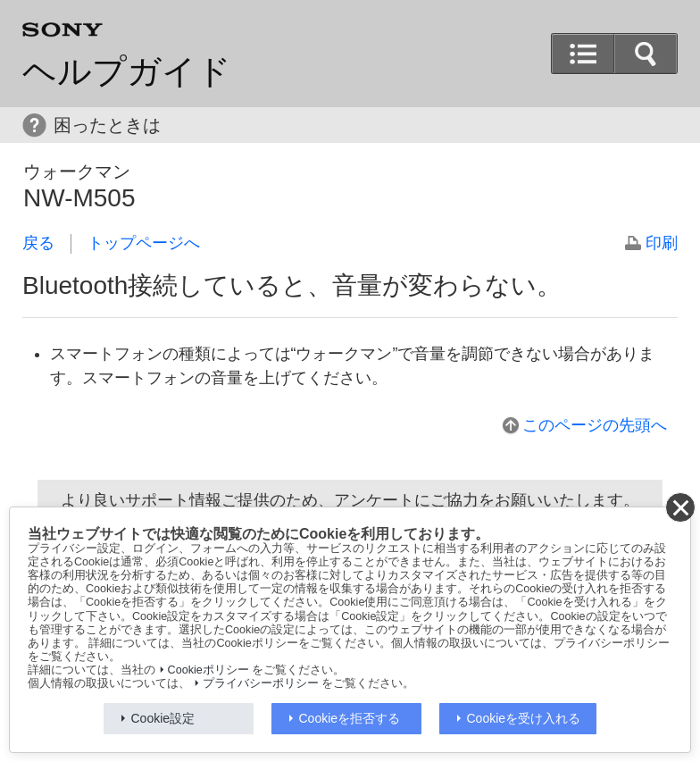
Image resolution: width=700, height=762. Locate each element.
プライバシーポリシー (261, 683)
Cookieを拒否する (350, 718)
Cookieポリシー (208, 670)
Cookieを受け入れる (524, 718)
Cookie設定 (163, 718)
